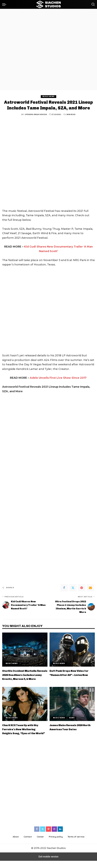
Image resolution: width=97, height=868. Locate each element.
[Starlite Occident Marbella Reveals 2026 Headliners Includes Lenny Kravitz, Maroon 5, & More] (25, 649)
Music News (49, 97)
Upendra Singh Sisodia (36, 114)
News (72, 721)
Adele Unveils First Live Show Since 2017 (58, 378)
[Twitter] (73, 588)
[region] (49, 49)
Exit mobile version (49, 864)
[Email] (90, 588)
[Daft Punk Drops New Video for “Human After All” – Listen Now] (72, 649)
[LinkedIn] (60, 836)
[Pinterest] (82, 588)
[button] (5, 4)
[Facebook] (64, 588)
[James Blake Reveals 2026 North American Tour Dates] (72, 707)
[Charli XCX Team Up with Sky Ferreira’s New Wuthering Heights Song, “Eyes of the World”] (25, 707)
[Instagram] (54, 836)
